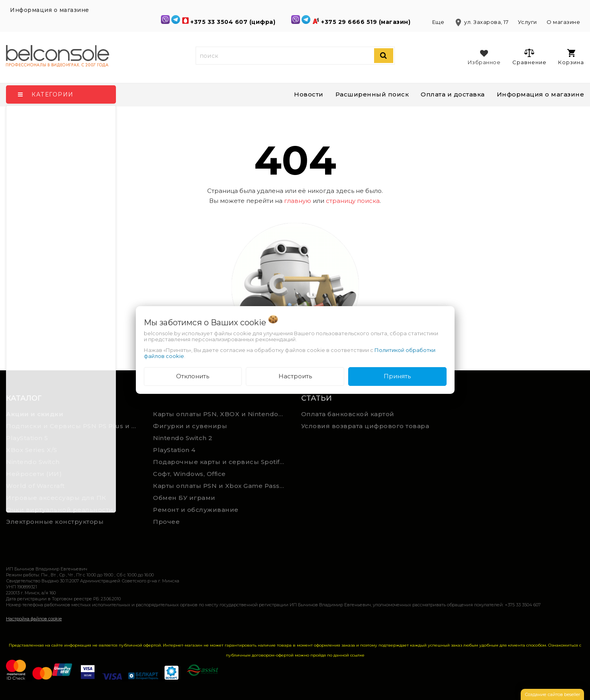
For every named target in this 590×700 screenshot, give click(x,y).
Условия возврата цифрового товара (365, 426)
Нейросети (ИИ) (34, 474)
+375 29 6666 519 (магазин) (367, 22)
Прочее (166, 522)
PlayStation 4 (174, 450)
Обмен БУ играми (184, 498)
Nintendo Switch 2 (183, 438)
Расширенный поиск (372, 94)
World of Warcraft (35, 486)
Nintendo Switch (33, 462)
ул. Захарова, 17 (482, 22)
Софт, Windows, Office (189, 474)
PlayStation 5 (27, 438)
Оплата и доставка (453, 94)
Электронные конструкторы (55, 522)
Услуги (527, 22)
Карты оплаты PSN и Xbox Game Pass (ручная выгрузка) (221, 486)
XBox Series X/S (32, 450)
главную (298, 201)
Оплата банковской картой (348, 414)
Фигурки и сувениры (190, 426)
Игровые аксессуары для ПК (56, 498)
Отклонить (193, 376)
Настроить (295, 376)
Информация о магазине (541, 94)
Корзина (571, 57)
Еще (439, 22)
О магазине (563, 22)
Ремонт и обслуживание (196, 510)
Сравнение (529, 57)
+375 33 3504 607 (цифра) (234, 22)
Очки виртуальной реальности (60, 510)
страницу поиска (353, 201)
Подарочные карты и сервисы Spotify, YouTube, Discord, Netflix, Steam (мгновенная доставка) (221, 462)
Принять (397, 376)
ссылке (357, 655)
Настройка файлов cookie (34, 619)
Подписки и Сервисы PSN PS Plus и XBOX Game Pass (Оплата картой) (74, 426)
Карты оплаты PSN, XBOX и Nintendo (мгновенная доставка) (221, 414)
